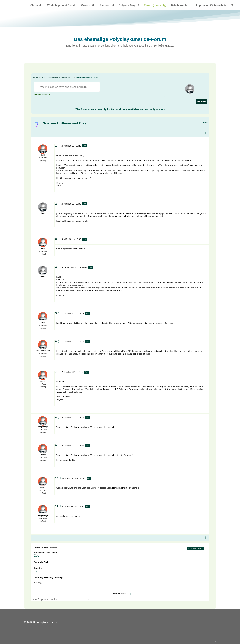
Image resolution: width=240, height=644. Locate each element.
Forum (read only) (155, 5)
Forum (36, 77)
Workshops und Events (62, 5)
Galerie (86, 5)
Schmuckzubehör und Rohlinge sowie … (57, 77)
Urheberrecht (179, 5)
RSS (205, 122)
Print (85, 146)
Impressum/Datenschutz (211, 5)
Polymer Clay (127, 5)
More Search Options (42, 94)
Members (201, 101)
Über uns (104, 5)
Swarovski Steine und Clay (87, 77)
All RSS (201, 548)
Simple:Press (120, 594)
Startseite (36, 5)
